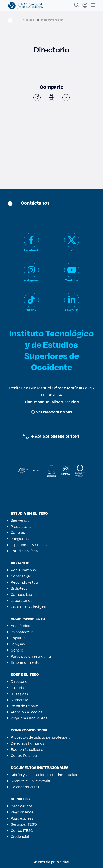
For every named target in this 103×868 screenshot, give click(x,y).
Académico (20, 626)
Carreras (18, 532)
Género (17, 650)
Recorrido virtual (25, 582)
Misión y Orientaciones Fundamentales (44, 775)
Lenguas (18, 644)
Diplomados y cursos (29, 545)
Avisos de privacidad (52, 862)
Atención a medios (27, 712)
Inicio (28, 20)
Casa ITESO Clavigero (29, 607)
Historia (17, 688)
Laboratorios (22, 600)
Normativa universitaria (30, 781)
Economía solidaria (27, 749)
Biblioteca (19, 588)
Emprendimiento (25, 662)
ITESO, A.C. (20, 694)
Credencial (20, 836)
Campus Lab (21, 594)
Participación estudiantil (31, 656)
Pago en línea (22, 812)
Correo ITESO (22, 830)
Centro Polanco (24, 755)
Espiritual (19, 638)
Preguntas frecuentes (29, 718)
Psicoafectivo (22, 632)
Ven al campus (23, 570)
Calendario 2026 (25, 787)
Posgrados (20, 539)
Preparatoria (21, 526)
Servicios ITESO (24, 824)
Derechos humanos (28, 743)
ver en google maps (52, 412)
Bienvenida (20, 520)
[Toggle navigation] (92, 5)
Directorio (19, 681)
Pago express (22, 818)
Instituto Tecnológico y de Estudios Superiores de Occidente (52, 350)
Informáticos (22, 806)
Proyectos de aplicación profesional (41, 737)
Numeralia (19, 700)
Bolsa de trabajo (24, 706)
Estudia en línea (24, 551)
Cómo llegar (21, 576)
